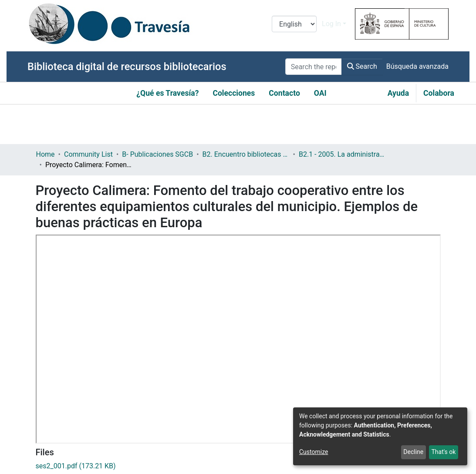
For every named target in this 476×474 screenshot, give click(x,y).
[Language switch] (294, 24)
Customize (314, 452)
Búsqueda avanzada (417, 66)
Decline (413, 452)
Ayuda (398, 93)
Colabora (439, 93)
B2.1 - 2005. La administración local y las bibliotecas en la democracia (342, 154)
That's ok (443, 452)
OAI (320, 93)
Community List (88, 154)
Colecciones (234, 93)
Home (46, 154)
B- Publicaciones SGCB (157, 154)
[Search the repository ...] (314, 67)
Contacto (284, 93)
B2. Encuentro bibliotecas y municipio (246, 154)
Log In (331, 24)
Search (362, 66)
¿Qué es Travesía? (167, 93)
